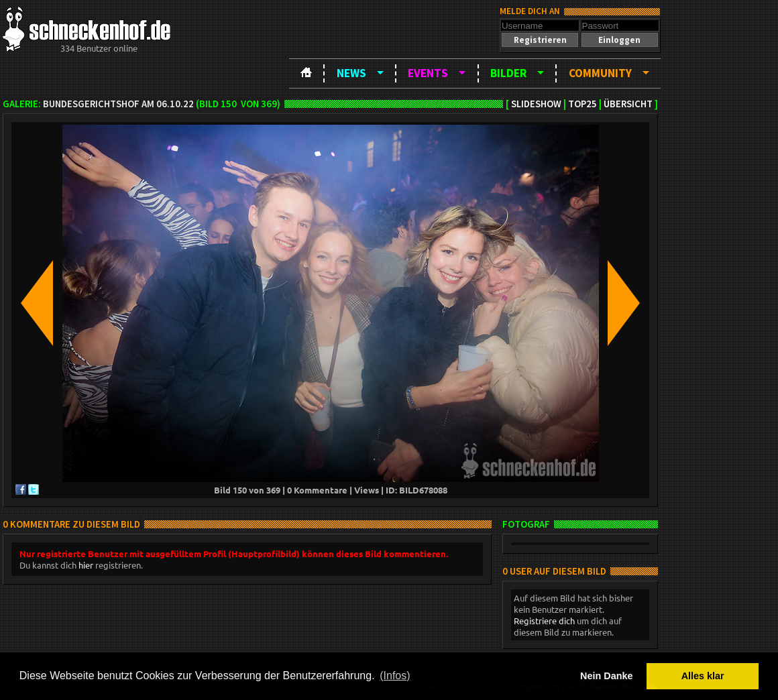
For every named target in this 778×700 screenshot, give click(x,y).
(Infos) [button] (395, 676)
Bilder (508, 73)
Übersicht (628, 104)
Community (600, 73)
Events (428, 73)
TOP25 (582, 104)
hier (86, 565)
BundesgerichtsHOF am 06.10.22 (118, 104)
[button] (540, 40)
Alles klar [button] (703, 676)
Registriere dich (544, 621)
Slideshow (536, 104)
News (351, 73)
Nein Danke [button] (606, 676)
